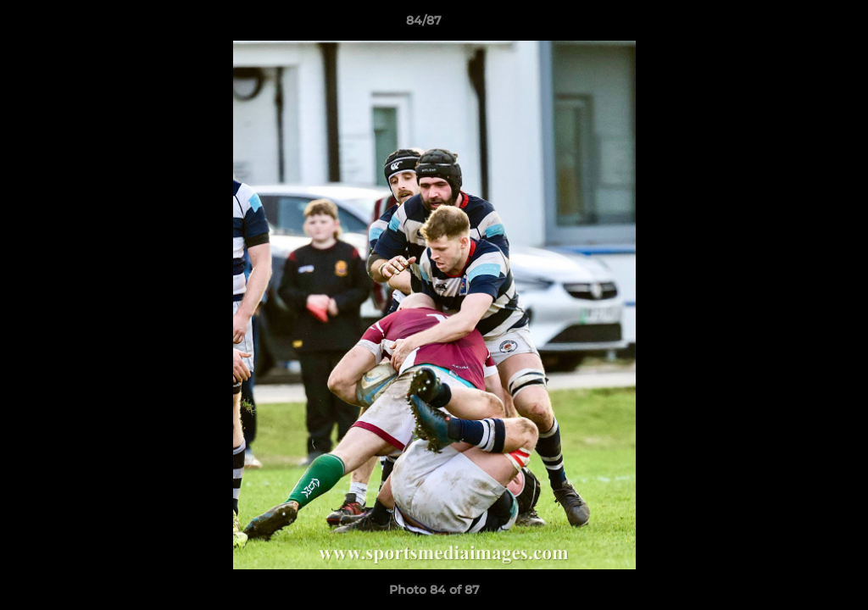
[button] (797, 25)
